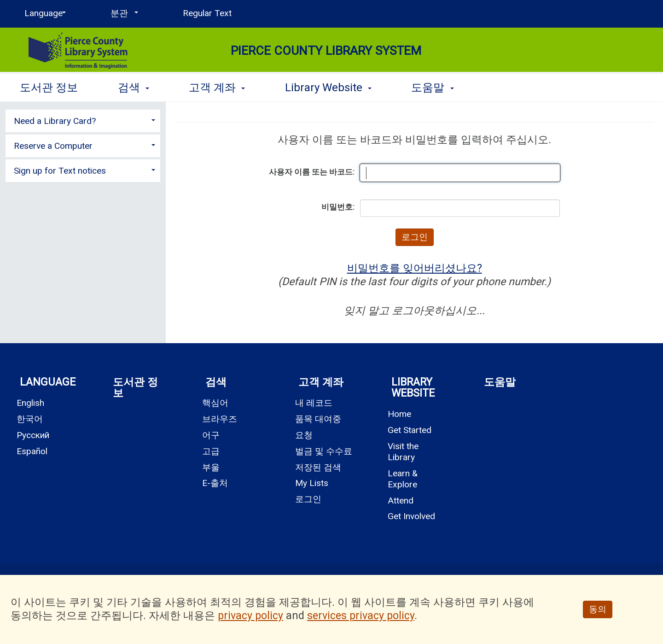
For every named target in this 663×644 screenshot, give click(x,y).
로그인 (308, 499)
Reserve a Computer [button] (53, 146)
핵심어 (215, 403)
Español (32, 451)
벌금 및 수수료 (324, 451)
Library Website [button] (328, 88)
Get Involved (411, 516)
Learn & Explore (403, 479)
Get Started (410, 430)
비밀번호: (338, 207)
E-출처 (215, 483)
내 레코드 (314, 403)
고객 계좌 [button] (217, 88)
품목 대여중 (318, 419)
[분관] (123, 13)
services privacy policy (361, 616)
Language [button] (48, 382)
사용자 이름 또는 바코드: (312, 172)
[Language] (44, 13)
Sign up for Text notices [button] (60, 171)
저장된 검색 (318, 467)
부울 (211, 467)
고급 (211, 451)
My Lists (312, 483)
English (30, 403)
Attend (401, 501)
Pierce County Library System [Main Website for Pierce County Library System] (326, 51)
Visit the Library (403, 452)
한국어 (30, 419)
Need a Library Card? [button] (55, 121)
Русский (33, 435)
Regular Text (207, 13)
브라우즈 (220, 419)
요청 (304, 435)
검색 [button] (134, 88)
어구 (211, 435)
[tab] (83, 120)
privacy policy (250, 616)
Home (399, 414)
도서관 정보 (49, 88)
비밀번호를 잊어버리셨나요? (415, 268)
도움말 (500, 382)
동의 (598, 609)
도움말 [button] (432, 88)
